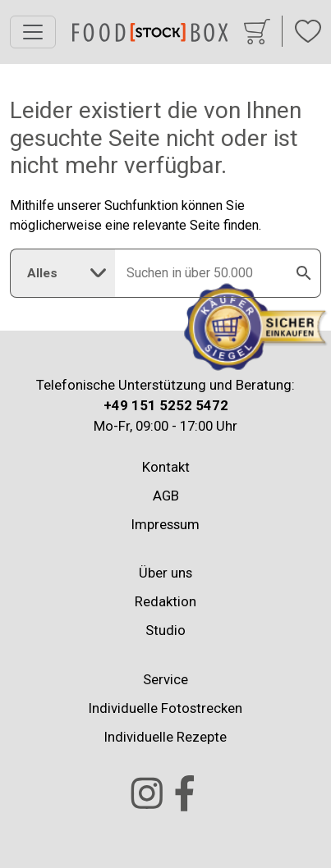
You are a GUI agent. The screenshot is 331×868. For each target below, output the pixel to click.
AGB (166, 496)
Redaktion (165, 601)
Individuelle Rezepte (165, 737)
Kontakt (166, 467)
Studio (165, 630)
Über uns (165, 573)
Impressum (165, 524)
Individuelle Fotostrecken (165, 708)
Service (165, 679)
